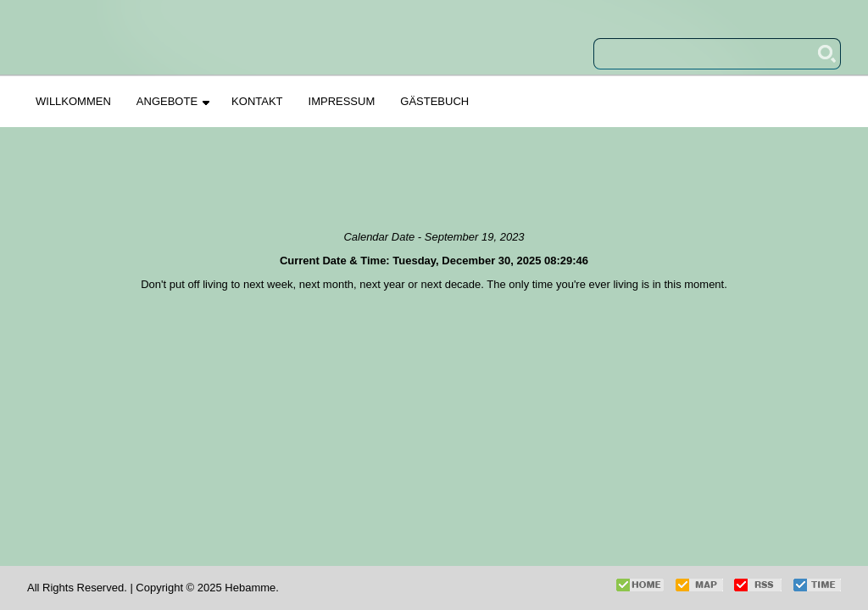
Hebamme (250, 588)
